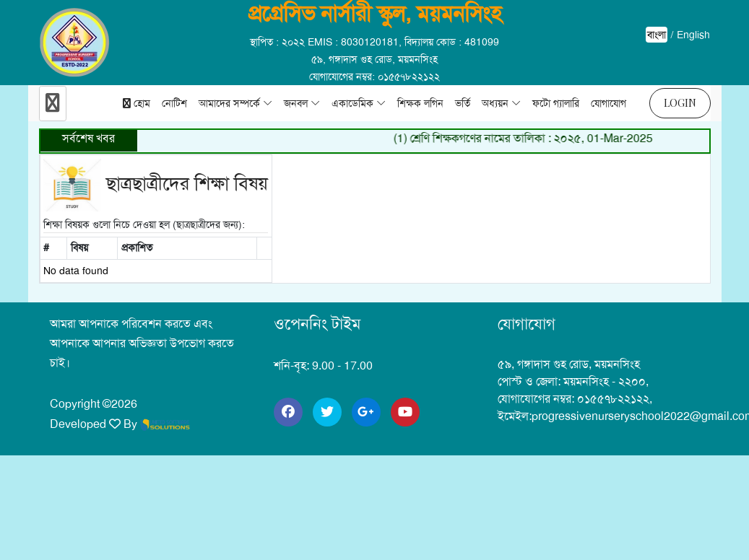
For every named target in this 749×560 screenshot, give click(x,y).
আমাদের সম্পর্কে (229, 103)
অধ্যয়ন (495, 103)
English (693, 35)
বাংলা (657, 35)
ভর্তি (463, 103)
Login (680, 103)
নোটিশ (174, 103)
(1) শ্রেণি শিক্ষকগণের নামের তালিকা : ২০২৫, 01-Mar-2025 (527, 138)
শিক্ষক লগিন (420, 103)
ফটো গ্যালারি (556, 103)
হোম (137, 103)
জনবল (296, 103)
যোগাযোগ (609, 103)
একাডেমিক (352, 103)
